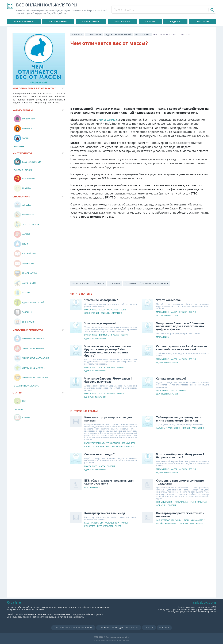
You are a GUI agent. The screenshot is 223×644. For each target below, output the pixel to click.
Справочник (91, 22)
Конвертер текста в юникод (105, 513)
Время (199, 524)
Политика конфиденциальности (119, 628)
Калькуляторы (24, 22)
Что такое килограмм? (101, 300)
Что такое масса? (169, 300)
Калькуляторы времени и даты (172, 520)
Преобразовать (114, 446)
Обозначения (92, 313)
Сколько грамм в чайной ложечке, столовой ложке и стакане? (182, 348)
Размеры (129, 446)
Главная (77, 35)
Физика (183, 312)
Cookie (149, 628)
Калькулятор (129, 443)
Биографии (122, 22)
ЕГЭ (86, 488)
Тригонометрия (165, 502)
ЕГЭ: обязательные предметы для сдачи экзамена (109, 482)
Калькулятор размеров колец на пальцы (108, 419)
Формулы (112, 310)
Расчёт (88, 446)
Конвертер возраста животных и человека (180, 515)
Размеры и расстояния (168, 428)
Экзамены (95, 488)
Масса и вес (143, 35)
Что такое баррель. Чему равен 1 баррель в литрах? (108, 380)
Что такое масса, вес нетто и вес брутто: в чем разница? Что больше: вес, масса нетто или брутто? (108, 351)
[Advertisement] (140, 77)
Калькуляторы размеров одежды (102, 443)
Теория (123, 310)
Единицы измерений (118, 35)
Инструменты (58, 22)
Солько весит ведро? (171, 378)
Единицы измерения (111, 313)
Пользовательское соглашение (73, 628)
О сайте (164, 628)
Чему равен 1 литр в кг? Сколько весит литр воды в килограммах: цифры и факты (181, 326)
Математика (181, 502)
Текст (118, 526)
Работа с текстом (94, 523)
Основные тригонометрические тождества (180, 482)
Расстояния (198, 428)
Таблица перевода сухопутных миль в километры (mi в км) (178, 419)
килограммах (108, 120)
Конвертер (99, 446)
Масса (102, 310)
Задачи (175, 22)
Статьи (150, 22)
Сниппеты (202, 22)
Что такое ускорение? (100, 323)
